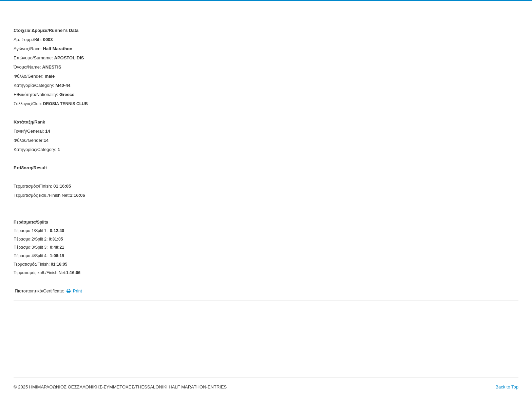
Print (74, 291)
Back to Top (507, 387)
